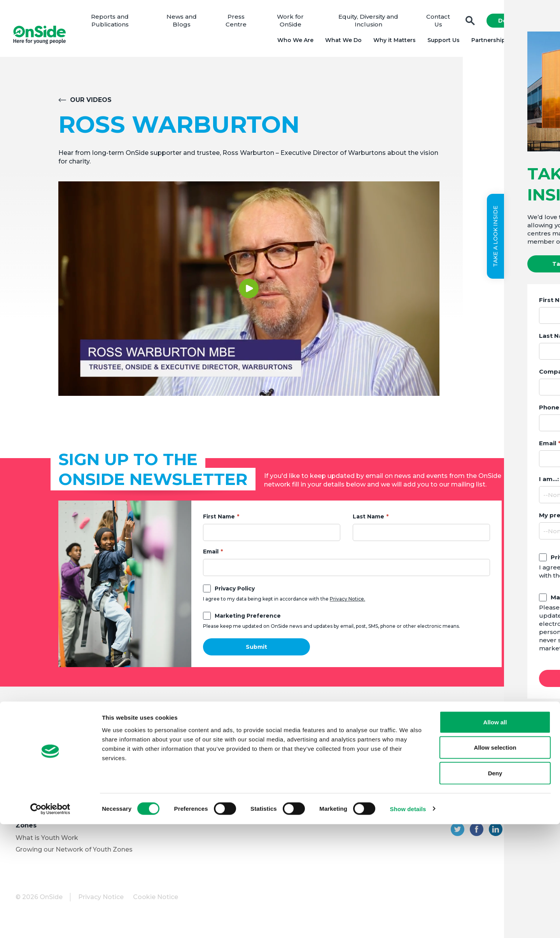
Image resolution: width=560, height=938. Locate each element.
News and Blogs (187, 23)
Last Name (368, 522)
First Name (219, 522)
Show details (408, 923)
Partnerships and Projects (507, 43)
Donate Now (514, 23)
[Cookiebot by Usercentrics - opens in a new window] (50, 923)
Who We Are (293, 43)
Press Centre (240, 23)
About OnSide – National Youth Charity (67, 732)
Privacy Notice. (347, 604)
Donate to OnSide (173, 740)
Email (211, 557)
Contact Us (436, 23)
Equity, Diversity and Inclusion (368, 23)
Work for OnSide (293, 23)
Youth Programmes (46, 783)
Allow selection (495, 862)
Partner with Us (40, 795)
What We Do (341, 43)
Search (468, 24)
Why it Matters (392, 43)
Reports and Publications (117, 23)
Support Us (441, 43)
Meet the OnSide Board (53, 748)
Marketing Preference (248, 621)
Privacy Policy (235, 594)
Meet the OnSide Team (52, 760)
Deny (495, 887)
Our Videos (91, 105)
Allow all (495, 836)
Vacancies (161, 772)
